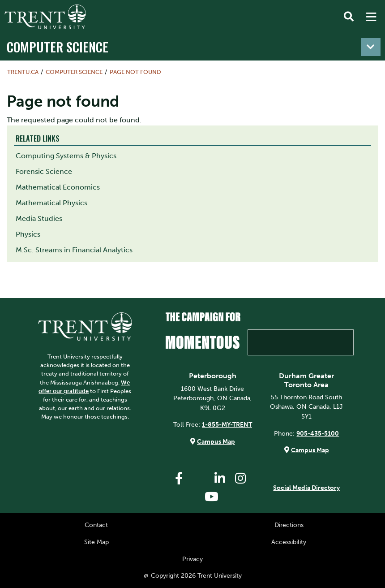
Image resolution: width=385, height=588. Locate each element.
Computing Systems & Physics (66, 156)
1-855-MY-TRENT (227, 424)
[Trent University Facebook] (179, 478)
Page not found (135, 72)
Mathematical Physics (51, 203)
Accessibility (289, 542)
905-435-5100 (318, 433)
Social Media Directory (306, 488)
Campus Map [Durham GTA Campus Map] (310, 450)
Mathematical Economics (58, 187)
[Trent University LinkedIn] (220, 478)
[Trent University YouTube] (211, 497)
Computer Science (58, 46)
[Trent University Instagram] (240, 478)
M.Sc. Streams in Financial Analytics (74, 250)
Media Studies (39, 218)
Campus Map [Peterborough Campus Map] (216, 441)
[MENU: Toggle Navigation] (371, 17)
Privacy (192, 559)
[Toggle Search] (349, 17)
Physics (28, 234)
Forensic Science (44, 171)
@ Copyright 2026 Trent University (193, 575)
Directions (289, 525)
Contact (96, 525)
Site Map (96, 542)
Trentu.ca (23, 72)
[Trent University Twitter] (199, 478)
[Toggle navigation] (371, 47)
